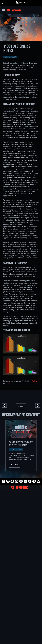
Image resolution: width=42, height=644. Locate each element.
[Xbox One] (21, 539)
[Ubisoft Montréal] (21, 499)
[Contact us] (21, 635)
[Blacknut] (21, 560)
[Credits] (21, 525)
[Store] (21, 618)
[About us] (21, 624)
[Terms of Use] (21, 641)
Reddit (9, 383)
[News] (21, 627)
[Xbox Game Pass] (21, 534)
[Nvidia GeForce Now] (21, 558)
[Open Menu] (3, 10)
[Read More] (15, 465)
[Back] (21, 406)
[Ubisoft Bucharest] (21, 507)
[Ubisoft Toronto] (21, 522)
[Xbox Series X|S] (21, 536)
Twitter (34, 381)
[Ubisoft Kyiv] (21, 509)
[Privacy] (21, 638)
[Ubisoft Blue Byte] (21, 504)
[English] (21, 600)
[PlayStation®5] (21, 541)
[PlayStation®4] (21, 544)
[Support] (21, 630)
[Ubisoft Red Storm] (21, 512)
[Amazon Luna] (21, 549)
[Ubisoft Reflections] (21, 514)
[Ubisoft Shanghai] (21, 520)
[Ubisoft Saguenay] (21, 517)
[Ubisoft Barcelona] (21, 502)
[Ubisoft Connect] (21, 621)
